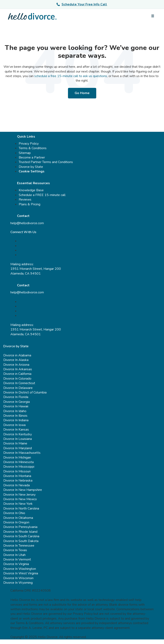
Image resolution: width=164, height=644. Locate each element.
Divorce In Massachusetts (22, 453)
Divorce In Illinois (15, 416)
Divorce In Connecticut (19, 383)
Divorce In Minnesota (18, 462)
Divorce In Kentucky (18, 434)
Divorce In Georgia (17, 402)
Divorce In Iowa (14, 425)
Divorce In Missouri (17, 471)
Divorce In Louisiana (18, 439)
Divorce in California (17, 374)
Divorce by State (31, 167)
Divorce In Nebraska (18, 481)
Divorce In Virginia (16, 564)
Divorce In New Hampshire (23, 490)
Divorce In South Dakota (21, 541)
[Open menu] (153, 16)
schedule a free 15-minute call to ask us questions (71, 76)
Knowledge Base (31, 190)
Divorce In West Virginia (21, 573)
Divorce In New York (18, 504)
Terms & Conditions (33, 148)
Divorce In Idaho (15, 411)
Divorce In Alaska (16, 360)
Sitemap (25, 153)
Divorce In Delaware (18, 388)
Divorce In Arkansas (18, 369)
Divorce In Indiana (16, 420)
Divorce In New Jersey (19, 495)
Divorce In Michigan (17, 458)
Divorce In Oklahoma (18, 518)
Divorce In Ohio (14, 513)
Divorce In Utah (14, 555)
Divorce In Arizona (16, 365)
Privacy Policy (29, 144)
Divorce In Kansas (16, 430)
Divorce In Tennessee (19, 546)
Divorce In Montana (17, 476)
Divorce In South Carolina (21, 536)
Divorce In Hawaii (16, 406)
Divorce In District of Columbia (25, 392)
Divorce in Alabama (17, 355)
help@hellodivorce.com (27, 223)
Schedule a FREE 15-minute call (42, 195)
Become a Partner (32, 157)
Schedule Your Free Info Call (82, 4)
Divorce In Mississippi (19, 467)
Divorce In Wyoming (18, 583)
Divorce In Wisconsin (18, 578)
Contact (23, 216)
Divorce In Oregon (16, 522)
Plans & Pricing (30, 204)
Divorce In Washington (20, 569)
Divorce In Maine (15, 443)
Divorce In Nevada (17, 485)
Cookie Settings (32, 171)
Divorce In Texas (15, 550)
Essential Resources (33, 183)
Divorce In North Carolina (21, 508)
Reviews (25, 200)
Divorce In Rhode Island (20, 532)
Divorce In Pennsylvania (20, 527)
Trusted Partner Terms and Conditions (46, 162)
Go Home (82, 93)
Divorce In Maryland (18, 448)
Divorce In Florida (16, 397)
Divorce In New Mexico (20, 499)
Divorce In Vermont (17, 559)
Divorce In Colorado (17, 379)
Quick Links (26, 137)
